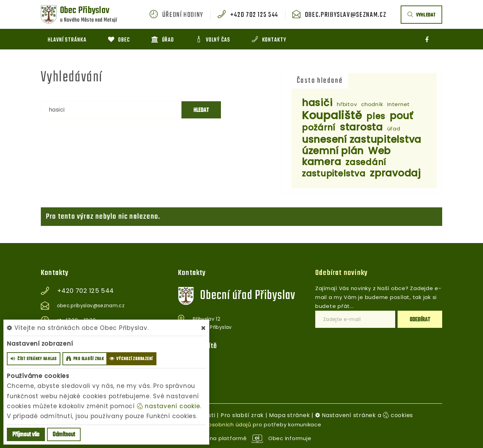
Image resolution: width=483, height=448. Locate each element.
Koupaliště (332, 115)
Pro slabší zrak (242, 415)
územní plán (333, 151)
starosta (361, 127)
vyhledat (421, 15)
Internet (399, 104)
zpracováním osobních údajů (211, 424)
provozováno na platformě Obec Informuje (242, 438)
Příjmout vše (26, 435)
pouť (402, 116)
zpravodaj (395, 173)
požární (319, 128)
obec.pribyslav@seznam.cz (346, 15)
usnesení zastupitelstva (362, 140)
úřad (394, 129)
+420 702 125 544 (254, 15)
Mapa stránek (289, 415)
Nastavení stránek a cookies (364, 415)
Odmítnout (64, 435)
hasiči (317, 103)
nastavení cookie (169, 406)
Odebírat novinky (341, 273)
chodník (372, 104)
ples (376, 116)
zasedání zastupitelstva (344, 168)
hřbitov (347, 104)
